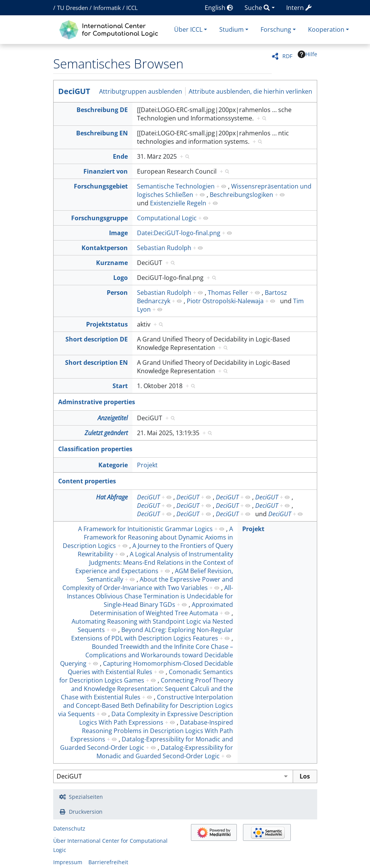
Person (117, 293)
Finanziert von (106, 171)
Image (118, 233)
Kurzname (112, 263)
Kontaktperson (105, 248)
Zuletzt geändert (106, 433)
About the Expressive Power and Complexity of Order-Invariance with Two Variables (148, 584)
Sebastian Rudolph (164, 248)
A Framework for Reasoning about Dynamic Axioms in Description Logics (148, 537)
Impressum (68, 862)
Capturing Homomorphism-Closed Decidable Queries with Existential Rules (150, 668)
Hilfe (307, 54)
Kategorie (113, 465)
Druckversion (86, 812)
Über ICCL (188, 29)
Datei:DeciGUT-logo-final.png (179, 233)
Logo (121, 278)
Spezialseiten (86, 797)
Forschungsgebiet (101, 186)
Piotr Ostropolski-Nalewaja (225, 301)
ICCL (132, 8)
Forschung (276, 29)
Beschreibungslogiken (241, 195)
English (219, 8)
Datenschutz (69, 828)
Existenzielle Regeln (178, 203)
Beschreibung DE (102, 110)
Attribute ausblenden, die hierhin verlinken (250, 91)
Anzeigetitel (113, 418)
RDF (287, 56)
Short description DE (97, 339)
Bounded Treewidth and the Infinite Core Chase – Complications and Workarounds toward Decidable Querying (147, 655)
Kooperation (326, 29)
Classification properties (95, 449)
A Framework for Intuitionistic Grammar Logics (145, 529)
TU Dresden (73, 8)
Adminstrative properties (97, 402)
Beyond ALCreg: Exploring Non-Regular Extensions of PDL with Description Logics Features (152, 634)
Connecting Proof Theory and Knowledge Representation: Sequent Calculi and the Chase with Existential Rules (147, 689)
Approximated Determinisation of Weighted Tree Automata (161, 609)
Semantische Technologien (176, 186)
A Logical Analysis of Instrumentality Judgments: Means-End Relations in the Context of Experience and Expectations (154, 562)
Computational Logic (167, 218)
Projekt (147, 465)
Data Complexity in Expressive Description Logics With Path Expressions (156, 718)
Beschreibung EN (102, 133)
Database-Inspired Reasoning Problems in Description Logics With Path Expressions (152, 731)
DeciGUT (74, 91)
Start (120, 386)
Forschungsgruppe (99, 218)
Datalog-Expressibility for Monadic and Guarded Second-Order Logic (165, 752)
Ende (120, 156)
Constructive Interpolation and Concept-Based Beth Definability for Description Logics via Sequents (146, 705)
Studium (231, 29)
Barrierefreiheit (108, 862)
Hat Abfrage (112, 497)
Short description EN (96, 362)
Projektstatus (107, 324)
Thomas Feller (228, 293)
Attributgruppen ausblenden (141, 91)
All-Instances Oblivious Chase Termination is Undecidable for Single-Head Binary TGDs (150, 596)
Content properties (87, 481)
